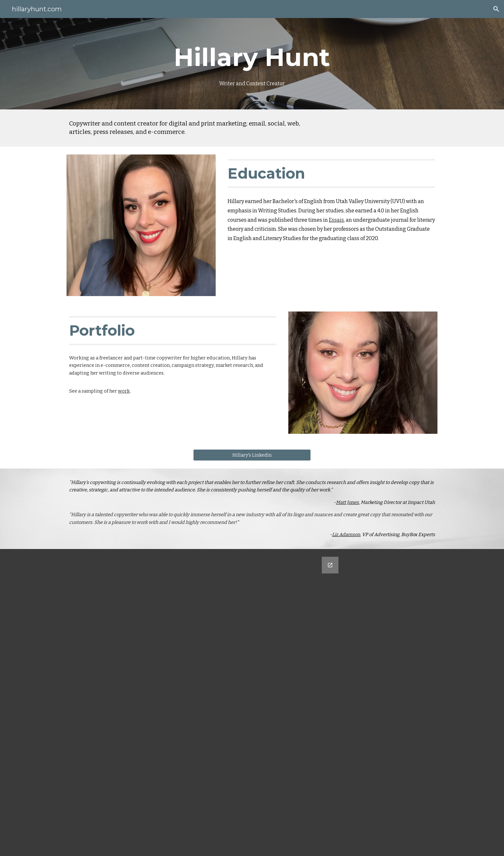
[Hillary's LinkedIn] (252, 455)
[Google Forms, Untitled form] (252, 702)
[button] (496, 9)
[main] (252, 64)
